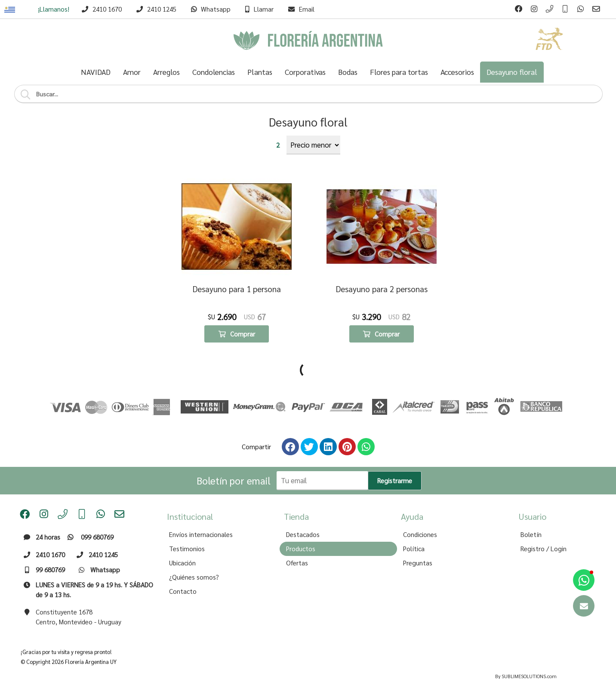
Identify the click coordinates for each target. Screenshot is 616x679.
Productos (301, 532)
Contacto (183, 575)
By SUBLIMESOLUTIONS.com (526, 660)
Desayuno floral (308, 122)
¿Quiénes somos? (194, 561)
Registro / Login (544, 532)
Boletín (531, 518)
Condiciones (420, 518)
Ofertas (297, 546)
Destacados (303, 518)
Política (414, 532)
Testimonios (187, 532)
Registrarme (395, 464)
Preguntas (418, 546)
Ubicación (182, 546)
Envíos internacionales (201, 518)
